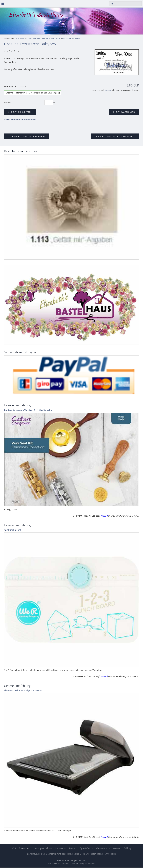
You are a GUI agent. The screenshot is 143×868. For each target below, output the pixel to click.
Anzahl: (8, 103)
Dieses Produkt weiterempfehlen (20, 119)
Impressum (61, 848)
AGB (14, 848)
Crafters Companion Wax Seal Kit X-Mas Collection (29, 410)
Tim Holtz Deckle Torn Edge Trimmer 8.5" (24, 690)
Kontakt (73, 848)
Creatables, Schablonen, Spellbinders (43, 39)
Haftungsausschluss (43, 848)
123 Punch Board (12, 530)
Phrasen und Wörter (72, 39)
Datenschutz (25, 848)
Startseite (20, 39)
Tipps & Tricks (86, 848)
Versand (108, 90)
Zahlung (128, 848)
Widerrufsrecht (103, 848)
